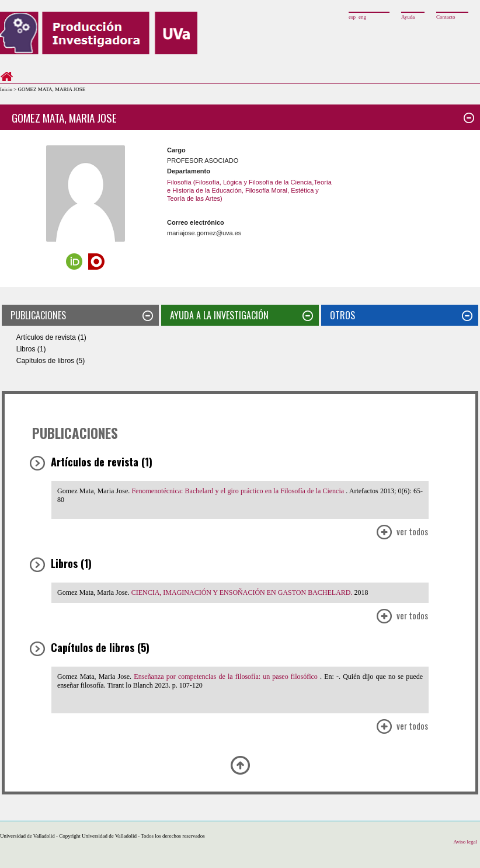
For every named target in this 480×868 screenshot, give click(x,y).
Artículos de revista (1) (51, 337)
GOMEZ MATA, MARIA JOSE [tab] (243, 117)
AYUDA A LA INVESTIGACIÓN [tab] (241, 315)
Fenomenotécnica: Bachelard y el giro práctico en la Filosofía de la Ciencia (239, 491)
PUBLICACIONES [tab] (82, 315)
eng (362, 17)
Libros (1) (31, 349)
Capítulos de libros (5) (51, 361)
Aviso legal (465, 842)
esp (352, 17)
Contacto (446, 17)
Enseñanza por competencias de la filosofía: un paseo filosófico (227, 677)
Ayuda (408, 17)
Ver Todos (402, 533)
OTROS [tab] (401, 315)
